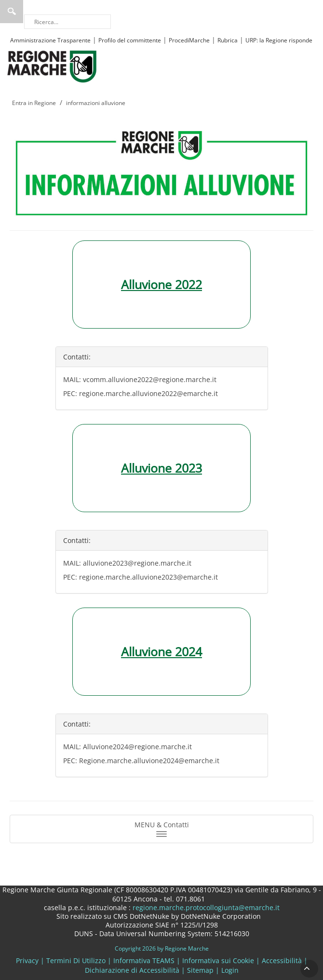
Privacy (27, 960)
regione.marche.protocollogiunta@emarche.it (205, 907)
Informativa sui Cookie (218, 960)
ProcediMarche (189, 40)
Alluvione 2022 (161, 284)
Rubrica (228, 40)
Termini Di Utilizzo (76, 960)
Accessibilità (282, 960)
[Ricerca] (67, 22)
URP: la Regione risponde (279, 40)
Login (230, 970)
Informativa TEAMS (144, 960)
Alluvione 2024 (161, 651)
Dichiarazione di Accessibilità (132, 970)
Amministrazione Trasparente (50, 40)
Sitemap (200, 970)
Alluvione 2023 (161, 468)
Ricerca (12, 12)
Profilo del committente (130, 40)
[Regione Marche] (52, 66)
